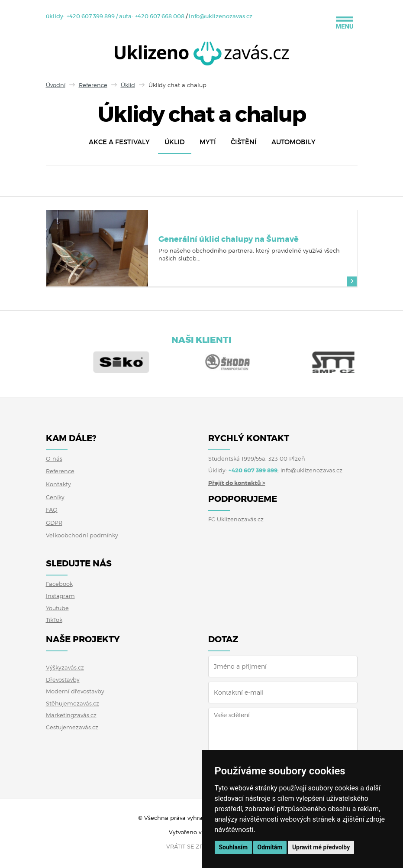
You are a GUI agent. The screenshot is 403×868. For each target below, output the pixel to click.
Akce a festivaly (119, 142)
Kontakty (58, 484)
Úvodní (56, 85)
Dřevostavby (63, 679)
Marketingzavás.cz (71, 715)
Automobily (293, 142)
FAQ (52, 510)
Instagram (60, 596)
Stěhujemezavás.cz (73, 703)
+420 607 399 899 (91, 16)
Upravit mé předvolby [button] (321, 847)
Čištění (244, 142)
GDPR (54, 523)
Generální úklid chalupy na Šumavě (229, 239)
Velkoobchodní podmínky (82, 535)
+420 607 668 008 (160, 16)
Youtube (57, 608)
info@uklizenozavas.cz (221, 16)
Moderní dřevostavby (75, 691)
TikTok (54, 620)
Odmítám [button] (270, 847)
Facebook (59, 584)
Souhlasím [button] (234, 847)
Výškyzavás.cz (65, 667)
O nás (54, 458)
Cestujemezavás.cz (72, 727)
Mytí (208, 142)
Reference (93, 85)
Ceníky (55, 497)
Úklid (128, 85)
